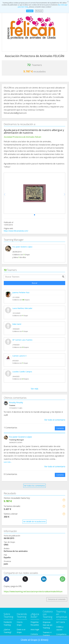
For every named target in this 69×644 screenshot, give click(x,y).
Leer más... (8, 462)
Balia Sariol (17, 324)
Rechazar (39, 11)
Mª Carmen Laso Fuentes (22, 340)
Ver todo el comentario (55, 420)
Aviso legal (35, 629)
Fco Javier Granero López (22, 247)
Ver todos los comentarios (34, 486)
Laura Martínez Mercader (22, 308)
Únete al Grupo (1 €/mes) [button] (34, 640)
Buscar (35, 283)
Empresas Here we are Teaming (48, 625)
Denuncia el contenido (57, 599)
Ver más (35, 389)
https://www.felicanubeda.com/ (16, 231)
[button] (34, 215)
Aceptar (30, 11)
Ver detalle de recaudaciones (34, 522)
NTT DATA (61, 622)
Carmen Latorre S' (20, 356)
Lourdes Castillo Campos (22, 372)
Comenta (60, 428)
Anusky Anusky (16, 402)
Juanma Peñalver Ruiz (21, 292)
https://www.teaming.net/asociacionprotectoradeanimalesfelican (33, 591)
